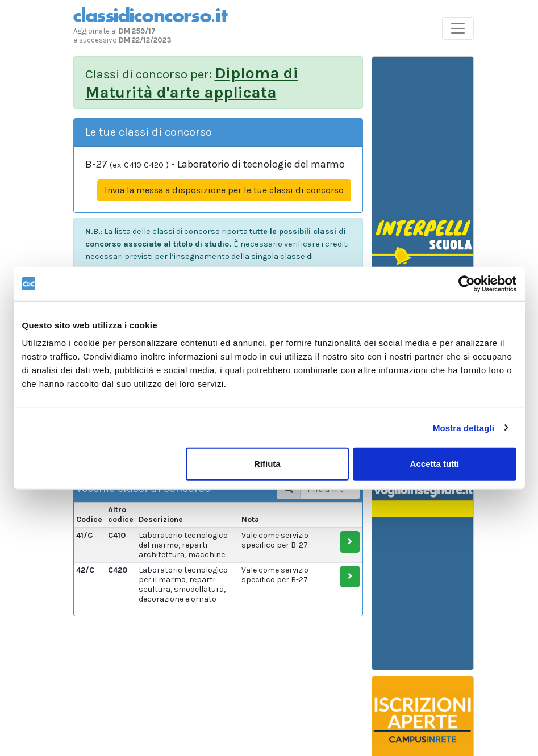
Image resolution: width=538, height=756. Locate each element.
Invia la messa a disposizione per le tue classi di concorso (224, 190)
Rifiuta (267, 464)
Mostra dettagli (464, 427)
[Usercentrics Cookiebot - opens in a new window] (467, 283)
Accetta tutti (435, 464)
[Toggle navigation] (458, 28)
